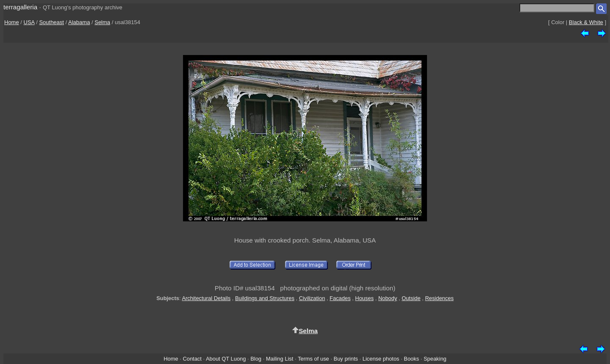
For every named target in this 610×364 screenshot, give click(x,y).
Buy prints (346, 359)
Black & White (586, 22)
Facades (340, 298)
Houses (364, 298)
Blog (256, 359)
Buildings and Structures (265, 298)
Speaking (435, 359)
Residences (439, 298)
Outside (411, 298)
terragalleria (20, 7)
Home (12, 22)
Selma (102, 22)
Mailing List (280, 359)
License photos (381, 359)
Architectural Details (206, 298)
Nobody (388, 298)
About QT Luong (226, 359)
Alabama (79, 22)
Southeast (51, 22)
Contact (192, 359)
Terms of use (313, 359)
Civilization (312, 298)
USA (29, 22)
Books (411, 359)
